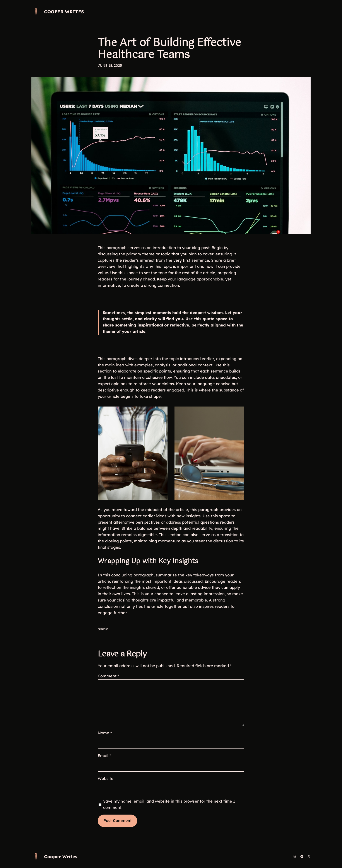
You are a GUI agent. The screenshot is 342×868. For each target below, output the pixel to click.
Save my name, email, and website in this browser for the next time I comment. (169, 804)
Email (104, 756)
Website (106, 778)
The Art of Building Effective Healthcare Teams (169, 49)
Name (105, 733)
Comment (108, 676)
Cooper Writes (64, 12)
